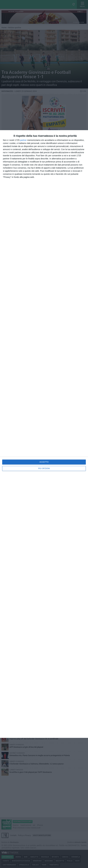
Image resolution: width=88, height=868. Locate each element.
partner (23, 140)
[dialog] (44, 434)
